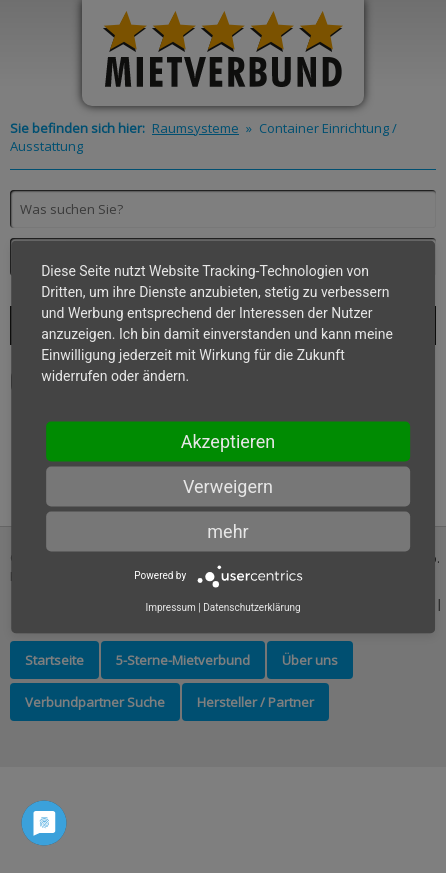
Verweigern (228, 485)
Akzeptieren (228, 440)
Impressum (170, 606)
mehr (227, 530)
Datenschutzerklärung (251, 606)
